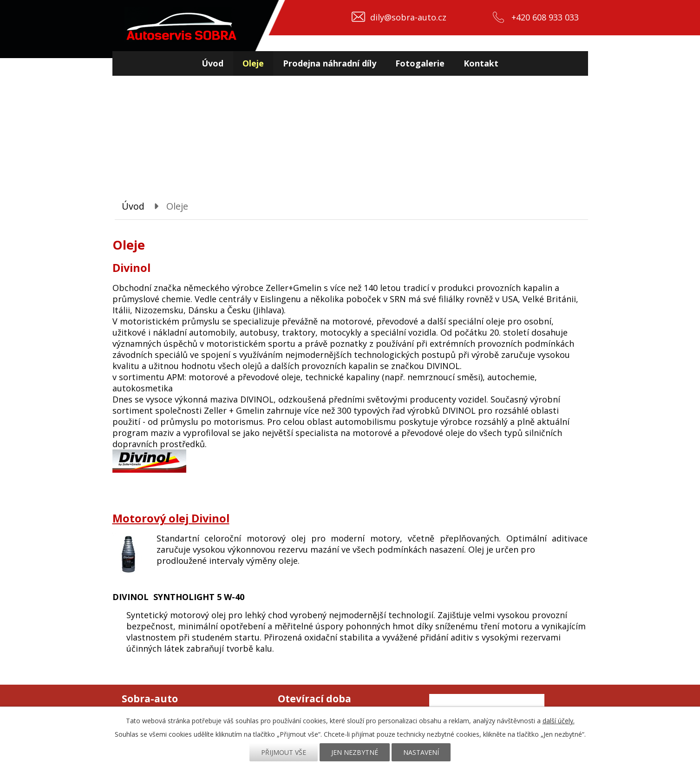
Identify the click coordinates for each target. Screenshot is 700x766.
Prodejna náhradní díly (330, 63)
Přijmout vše (284, 752)
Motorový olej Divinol (171, 518)
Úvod (213, 63)
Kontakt (481, 63)
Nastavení (421, 752)
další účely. (559, 721)
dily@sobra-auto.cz (408, 17)
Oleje (253, 63)
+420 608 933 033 (545, 17)
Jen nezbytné (355, 752)
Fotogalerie (420, 63)
